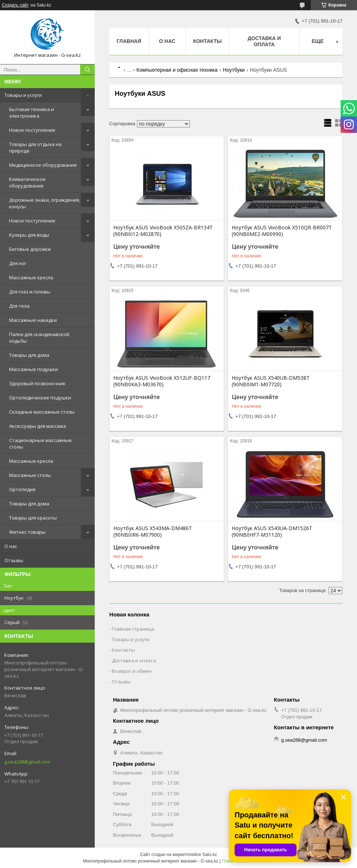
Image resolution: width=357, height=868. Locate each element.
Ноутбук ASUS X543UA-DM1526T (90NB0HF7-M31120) (272, 532)
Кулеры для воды (29, 235)
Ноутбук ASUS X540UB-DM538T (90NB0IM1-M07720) (271, 381)
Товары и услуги (23, 95)
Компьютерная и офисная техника (177, 70)
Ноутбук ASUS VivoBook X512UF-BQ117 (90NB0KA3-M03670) (162, 381)
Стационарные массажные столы (40, 443)
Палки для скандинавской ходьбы (39, 338)
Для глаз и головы (30, 292)
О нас (11, 546)
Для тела (19, 306)
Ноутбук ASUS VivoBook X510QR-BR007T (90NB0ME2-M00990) (282, 231)
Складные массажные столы (42, 412)
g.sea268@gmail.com (27, 762)
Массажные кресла (31, 277)
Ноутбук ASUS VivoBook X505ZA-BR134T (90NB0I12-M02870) (163, 231)
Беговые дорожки (30, 249)
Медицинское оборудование (43, 165)
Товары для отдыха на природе (35, 147)
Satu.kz (209, 855)
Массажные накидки (33, 320)
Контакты (207, 41)
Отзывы (14, 560)
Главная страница (133, 629)
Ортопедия (22, 489)
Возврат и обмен (132, 671)
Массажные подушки (34, 369)
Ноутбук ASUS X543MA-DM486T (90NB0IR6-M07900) (153, 532)
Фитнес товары (27, 532)
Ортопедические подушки (40, 398)
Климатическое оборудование (27, 182)
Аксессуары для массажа (38, 426)
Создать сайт (15, 5)
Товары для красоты (33, 518)
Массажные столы (30, 475)
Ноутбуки (234, 70)
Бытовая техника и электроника (32, 113)
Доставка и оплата (264, 41)
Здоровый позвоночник (37, 383)
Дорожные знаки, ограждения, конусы (45, 203)
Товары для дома (29, 355)
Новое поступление (32, 130)
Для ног (18, 263)
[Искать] (87, 70)
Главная (129, 41)
